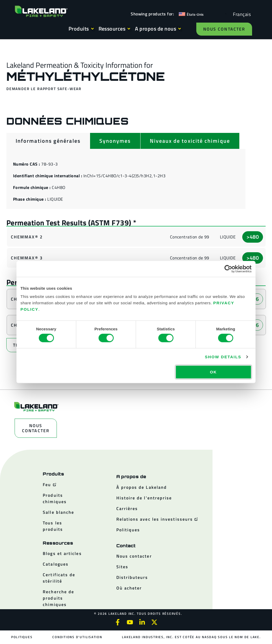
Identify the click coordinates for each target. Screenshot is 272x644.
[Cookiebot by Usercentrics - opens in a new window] (228, 269)
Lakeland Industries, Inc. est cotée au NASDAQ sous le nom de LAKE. (191, 637)
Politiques (22, 637)
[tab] (48, 141)
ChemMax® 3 (27, 258)
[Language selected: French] (241, 14)
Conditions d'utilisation (77, 637)
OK (213, 372)
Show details (223, 357)
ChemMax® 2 (27, 237)
